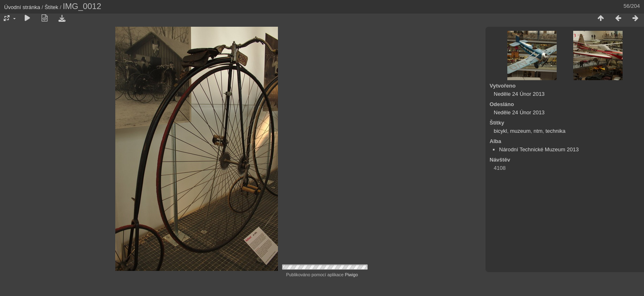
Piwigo (351, 275)
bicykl (500, 131)
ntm (538, 131)
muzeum (520, 131)
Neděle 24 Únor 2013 (519, 94)
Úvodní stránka (22, 7)
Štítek (51, 7)
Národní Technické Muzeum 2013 (539, 149)
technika (555, 131)
